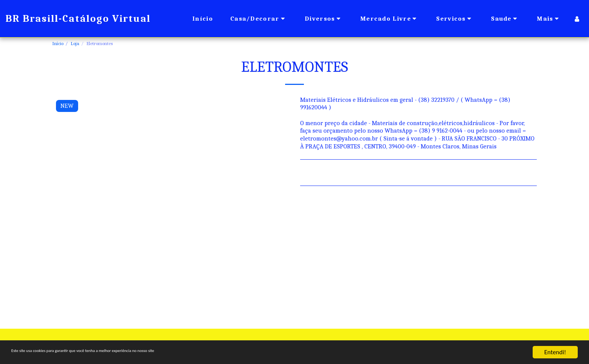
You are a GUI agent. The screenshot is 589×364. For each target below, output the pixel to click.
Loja (75, 43)
